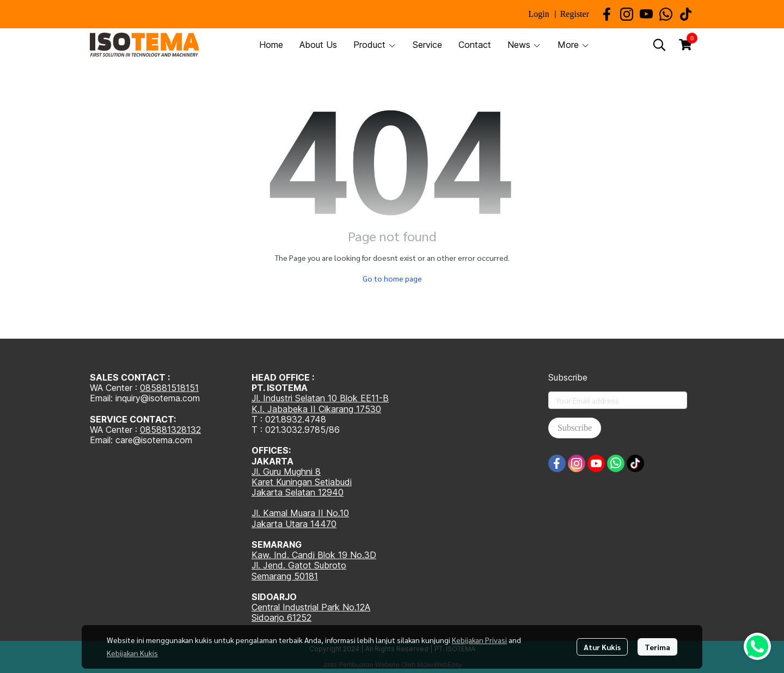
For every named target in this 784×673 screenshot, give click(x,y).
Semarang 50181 (285, 576)
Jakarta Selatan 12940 (298, 492)
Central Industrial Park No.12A (311, 607)
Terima (657, 647)
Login (538, 14)
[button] (659, 45)
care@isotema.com (154, 440)
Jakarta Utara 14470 (294, 524)
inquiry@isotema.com (158, 398)
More (574, 45)
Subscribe (575, 428)
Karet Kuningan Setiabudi (302, 482)
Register (575, 14)
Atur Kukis (602, 647)
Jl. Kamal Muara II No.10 (300, 513)
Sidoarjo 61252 (281, 617)
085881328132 (170, 430)
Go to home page (392, 278)
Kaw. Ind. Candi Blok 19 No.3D (314, 555)
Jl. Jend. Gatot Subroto (299, 565)
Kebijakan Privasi (479, 640)
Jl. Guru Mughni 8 (286, 472)
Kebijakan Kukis (132, 653)
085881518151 (169, 388)
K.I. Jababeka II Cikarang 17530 (316, 409)
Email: (103, 440)
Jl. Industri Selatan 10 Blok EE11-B (320, 398)
